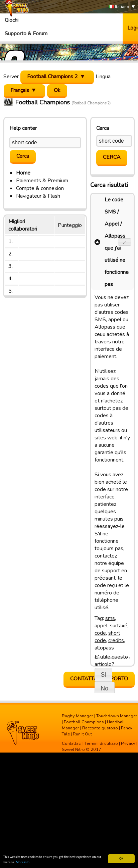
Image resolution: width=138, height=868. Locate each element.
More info (23, 862)
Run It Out (82, 734)
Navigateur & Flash (38, 196)
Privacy (128, 743)
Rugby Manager (78, 716)
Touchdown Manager (117, 716)
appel (101, 626)
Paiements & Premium (42, 181)
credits (116, 640)
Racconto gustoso (100, 728)
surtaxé (119, 626)
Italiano (119, 7)
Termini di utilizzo (101, 743)
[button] (125, 242)
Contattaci (72, 743)
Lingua (103, 77)
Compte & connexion (40, 188)
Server (11, 77)
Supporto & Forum (26, 34)
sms (110, 618)
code (100, 633)
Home (23, 173)
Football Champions (84, 722)
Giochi (12, 20)
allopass (104, 648)
